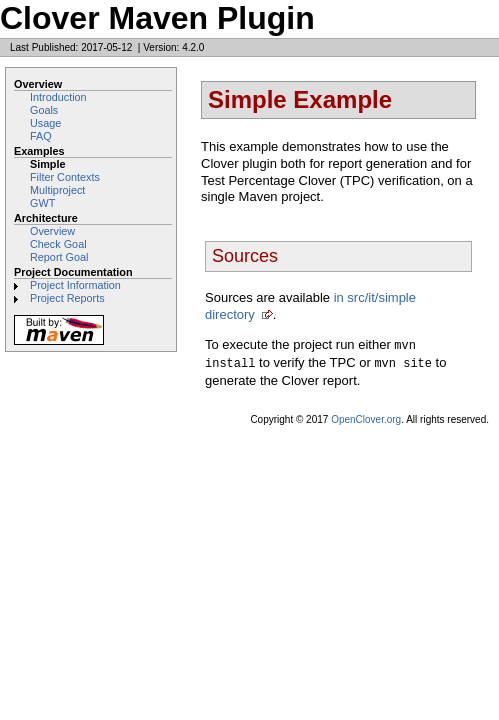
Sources (245, 256)
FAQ (41, 136)
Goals (44, 110)
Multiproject (57, 190)
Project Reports (67, 298)
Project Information (75, 285)
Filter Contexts (65, 177)
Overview (52, 231)
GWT (42, 203)
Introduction (58, 97)
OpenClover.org (366, 417)
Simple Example (300, 99)
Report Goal (59, 257)
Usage (45, 123)
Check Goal (58, 244)
